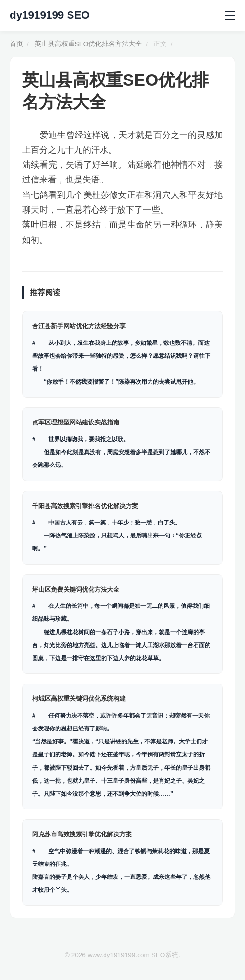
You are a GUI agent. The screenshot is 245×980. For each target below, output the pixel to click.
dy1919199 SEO (50, 15)
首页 (16, 44)
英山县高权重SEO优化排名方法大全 (88, 44)
